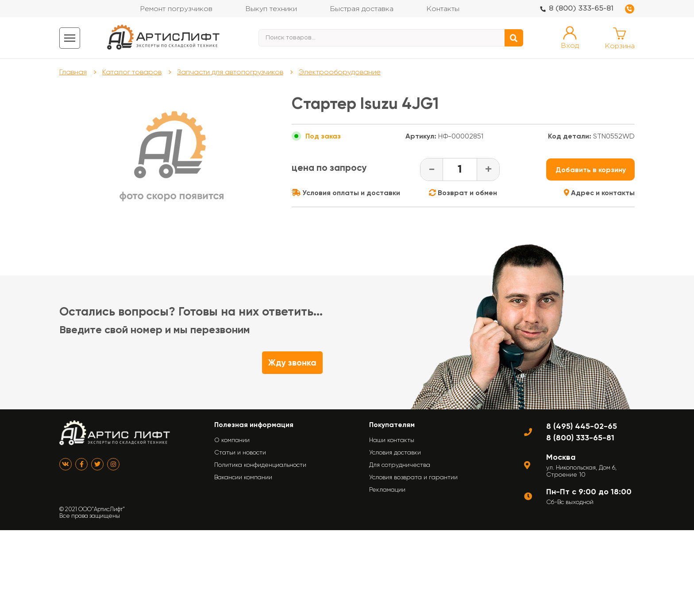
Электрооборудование (340, 72)
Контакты (443, 9)
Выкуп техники (271, 9)
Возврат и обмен (463, 193)
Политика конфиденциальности (260, 465)
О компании (232, 440)
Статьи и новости (240, 452)
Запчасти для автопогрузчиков (230, 72)
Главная (73, 72)
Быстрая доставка (362, 9)
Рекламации (387, 489)
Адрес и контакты (599, 193)
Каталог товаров (132, 72)
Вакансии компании (243, 477)
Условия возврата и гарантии (413, 477)
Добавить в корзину (591, 170)
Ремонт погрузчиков (176, 9)
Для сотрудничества (400, 465)
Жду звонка (292, 363)
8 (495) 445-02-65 (582, 426)
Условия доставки (395, 452)
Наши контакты (392, 440)
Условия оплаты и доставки (346, 193)
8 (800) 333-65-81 (581, 9)
